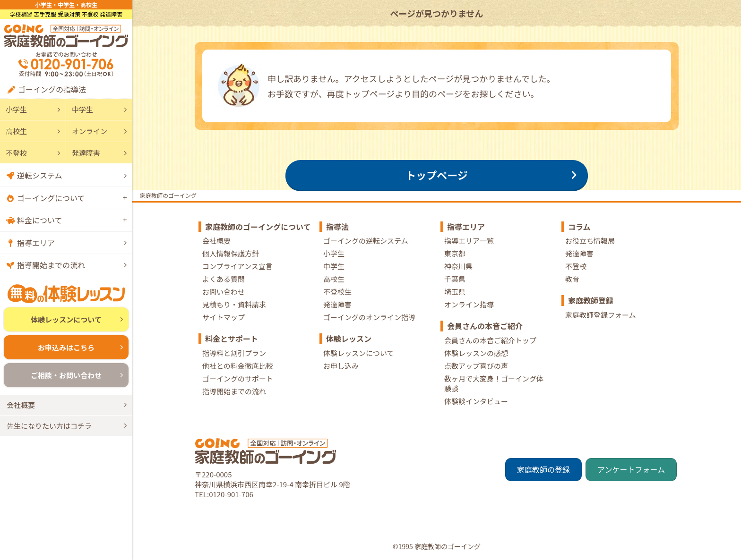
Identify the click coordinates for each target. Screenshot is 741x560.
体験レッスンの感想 (476, 353)
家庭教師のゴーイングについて (258, 227)
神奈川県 (458, 266)
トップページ (437, 175)
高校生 (16, 131)
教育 (572, 279)
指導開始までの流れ (51, 265)
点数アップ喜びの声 (476, 366)
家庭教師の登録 (543, 469)
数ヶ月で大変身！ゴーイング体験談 (494, 383)
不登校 (16, 153)
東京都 (455, 253)
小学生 (16, 109)
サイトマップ (224, 317)
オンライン (90, 131)
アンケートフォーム (631, 469)
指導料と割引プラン (234, 353)
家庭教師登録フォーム (601, 315)
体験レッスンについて (66, 319)
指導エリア (36, 243)
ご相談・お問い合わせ (66, 375)
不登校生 (337, 292)
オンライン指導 (469, 304)
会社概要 (21, 405)
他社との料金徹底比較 (238, 366)
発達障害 (86, 153)
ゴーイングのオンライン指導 (369, 317)
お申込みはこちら (66, 347)
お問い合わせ (224, 292)
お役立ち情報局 (590, 241)
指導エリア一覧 (469, 241)
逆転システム (40, 175)
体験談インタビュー (476, 401)
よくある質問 (224, 279)
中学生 (82, 109)
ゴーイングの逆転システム (366, 241)
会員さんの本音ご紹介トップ (490, 340)
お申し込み (341, 366)
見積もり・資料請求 (234, 304)
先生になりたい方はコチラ (49, 426)
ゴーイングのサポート (238, 378)
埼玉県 (455, 292)
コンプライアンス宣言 (237, 266)
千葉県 (455, 279)
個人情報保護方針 (231, 253)
